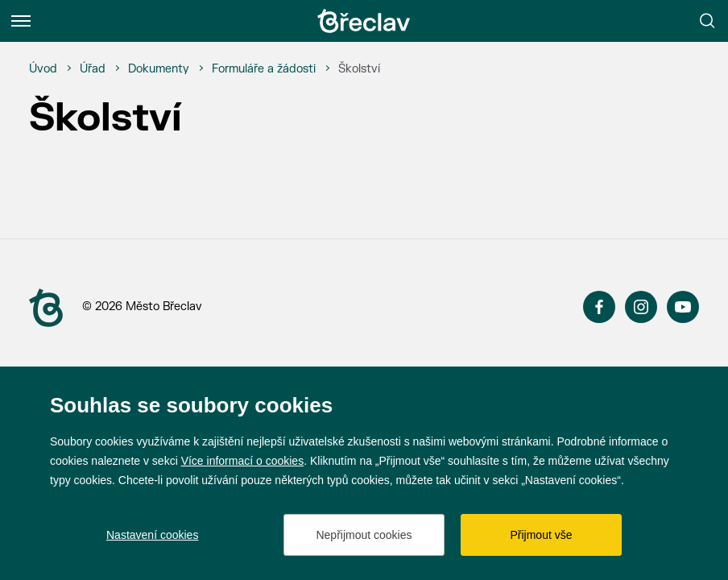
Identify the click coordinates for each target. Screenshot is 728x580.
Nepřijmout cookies (364, 535)
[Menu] (21, 21)
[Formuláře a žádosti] (264, 69)
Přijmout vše (541, 535)
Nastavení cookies (152, 535)
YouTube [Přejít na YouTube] (683, 307)
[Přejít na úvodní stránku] (364, 21)
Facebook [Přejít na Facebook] (599, 307)
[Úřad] (93, 69)
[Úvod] (43, 69)
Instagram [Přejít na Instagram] (641, 307)
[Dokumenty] (159, 69)
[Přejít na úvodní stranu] (46, 308)
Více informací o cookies (243, 461)
